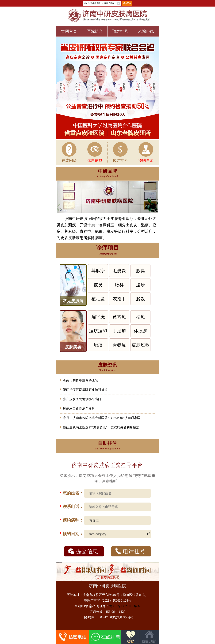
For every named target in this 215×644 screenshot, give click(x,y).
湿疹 (141, 285)
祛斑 (141, 317)
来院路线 (146, 31)
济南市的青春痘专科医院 (81, 380)
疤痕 (98, 345)
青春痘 (119, 345)
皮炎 (98, 285)
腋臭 (141, 271)
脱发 (141, 299)
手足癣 (119, 331)
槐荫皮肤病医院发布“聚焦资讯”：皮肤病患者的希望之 (101, 427)
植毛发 (98, 299)
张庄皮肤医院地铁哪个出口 (82, 399)
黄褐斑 (119, 317)
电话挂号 (130, 551)
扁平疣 (98, 317)
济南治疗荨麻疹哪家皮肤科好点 (85, 390)
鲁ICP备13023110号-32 (125, 606)
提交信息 (83, 551)
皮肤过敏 (141, 345)
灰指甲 (119, 299)
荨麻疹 (98, 271)
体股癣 (141, 331)
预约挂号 (120, 31)
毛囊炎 (119, 271)
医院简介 (95, 31)
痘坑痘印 (98, 331)
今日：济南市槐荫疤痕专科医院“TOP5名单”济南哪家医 (102, 418)
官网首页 (69, 31)
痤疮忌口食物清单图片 (79, 408)
